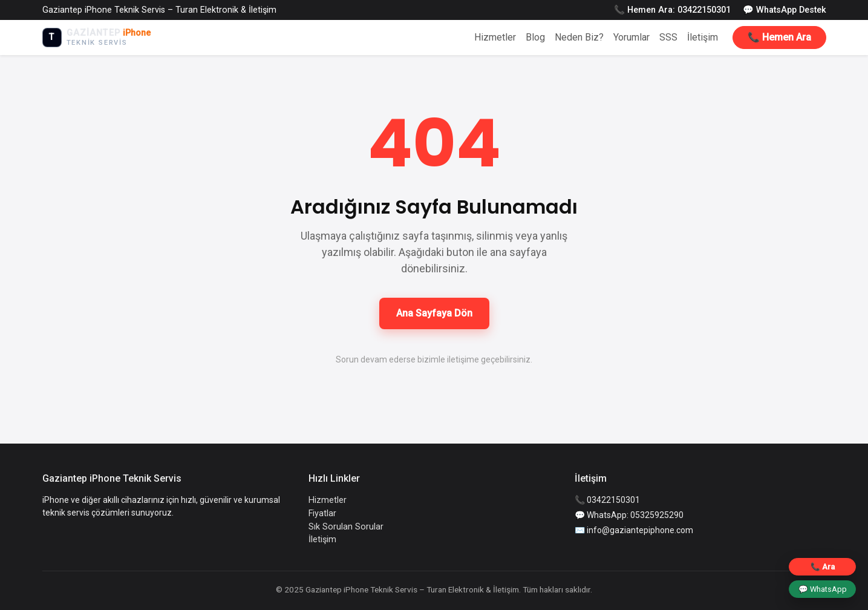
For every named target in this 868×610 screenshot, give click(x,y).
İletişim (703, 37)
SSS (668, 37)
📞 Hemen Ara (779, 37)
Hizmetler (495, 37)
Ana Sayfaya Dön (434, 313)
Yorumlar (631, 37)
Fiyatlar (322, 513)
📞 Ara (823, 567)
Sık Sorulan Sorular (346, 527)
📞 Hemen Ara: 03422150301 (672, 10)
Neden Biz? (579, 37)
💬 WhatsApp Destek (785, 10)
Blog (535, 37)
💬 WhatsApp (823, 589)
